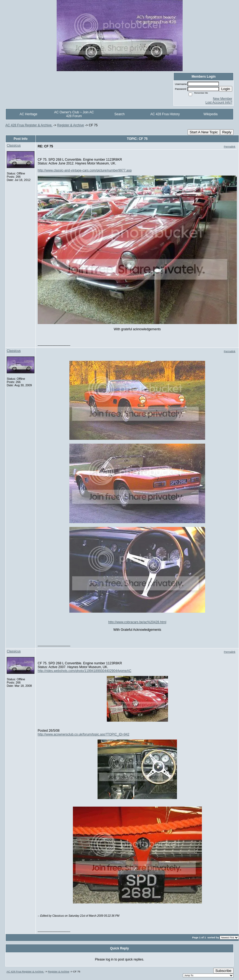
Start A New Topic (204, 132)
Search (119, 114)
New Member (223, 99)
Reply (227, 132)
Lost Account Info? (219, 103)
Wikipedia (211, 114)
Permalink (230, 146)
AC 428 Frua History (165, 114)
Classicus (14, 146)
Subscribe (223, 971)
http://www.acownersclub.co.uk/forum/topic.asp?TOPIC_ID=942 (83, 734)
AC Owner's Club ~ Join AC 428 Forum (74, 114)
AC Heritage (28, 114)
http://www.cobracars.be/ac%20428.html (137, 622)
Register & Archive (71, 125)
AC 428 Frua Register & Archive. (29, 125)
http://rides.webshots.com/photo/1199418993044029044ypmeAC (85, 671)
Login (226, 89)
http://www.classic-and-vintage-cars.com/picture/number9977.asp (85, 170)
